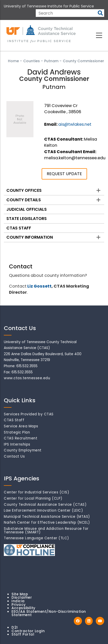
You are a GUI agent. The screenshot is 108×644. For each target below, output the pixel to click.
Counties (32, 61)
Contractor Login (28, 631)
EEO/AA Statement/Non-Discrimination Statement (49, 613)
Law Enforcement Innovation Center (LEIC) (43, 510)
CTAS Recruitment (21, 438)
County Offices (24, 190)
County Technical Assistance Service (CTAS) (45, 505)
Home (13, 61)
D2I (15, 627)
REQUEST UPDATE (64, 174)
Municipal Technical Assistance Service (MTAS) (47, 517)
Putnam (51, 61)
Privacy (19, 605)
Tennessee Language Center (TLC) (37, 538)
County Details (24, 200)
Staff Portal (23, 634)
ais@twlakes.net (75, 124)
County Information (30, 237)
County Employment (23, 450)
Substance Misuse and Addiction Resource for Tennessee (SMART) (46, 530)
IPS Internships (17, 444)
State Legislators (27, 219)
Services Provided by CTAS (29, 414)
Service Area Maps (21, 426)
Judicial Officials (27, 209)
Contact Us (14, 456)
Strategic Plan (17, 432)
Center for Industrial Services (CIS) (37, 492)
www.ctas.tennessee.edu (27, 378)
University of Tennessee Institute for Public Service (49, 6)
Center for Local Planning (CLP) (33, 498)
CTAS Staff (19, 228)
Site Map (20, 594)
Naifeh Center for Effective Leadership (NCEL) (47, 522)
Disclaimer (22, 598)
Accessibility (23, 608)
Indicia (18, 601)
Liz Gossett (39, 286)
